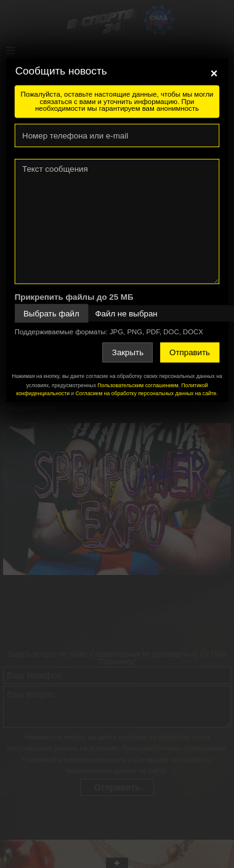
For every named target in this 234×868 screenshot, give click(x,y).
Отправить (190, 352)
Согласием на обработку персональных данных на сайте (146, 393)
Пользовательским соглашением (138, 385)
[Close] (214, 73)
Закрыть (128, 352)
